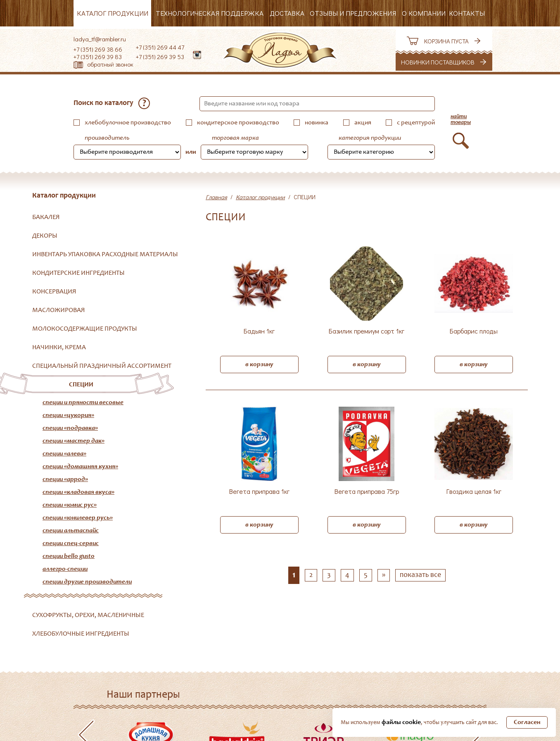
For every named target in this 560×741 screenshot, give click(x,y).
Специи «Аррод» (65, 479)
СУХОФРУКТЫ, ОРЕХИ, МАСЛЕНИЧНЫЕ (88, 615)
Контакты (467, 13)
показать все (420, 575)
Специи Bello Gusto (69, 556)
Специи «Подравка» (70, 428)
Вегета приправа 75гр (367, 492)
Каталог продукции (113, 13)
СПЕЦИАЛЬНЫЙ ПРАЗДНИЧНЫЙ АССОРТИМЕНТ (102, 366)
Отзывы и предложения (353, 13)
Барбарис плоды (474, 331)
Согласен (527, 722)
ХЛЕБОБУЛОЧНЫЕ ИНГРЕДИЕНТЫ (81, 634)
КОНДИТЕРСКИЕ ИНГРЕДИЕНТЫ (78, 273)
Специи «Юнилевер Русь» (78, 518)
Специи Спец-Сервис (71, 543)
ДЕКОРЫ (45, 236)
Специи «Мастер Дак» (74, 441)
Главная (216, 197)
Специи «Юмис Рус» (70, 505)
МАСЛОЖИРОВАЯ (59, 310)
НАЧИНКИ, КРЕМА (59, 348)
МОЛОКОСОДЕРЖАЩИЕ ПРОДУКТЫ (85, 329)
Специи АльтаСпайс (71, 531)
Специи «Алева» (64, 454)
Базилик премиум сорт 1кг (367, 331)
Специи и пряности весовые (83, 403)
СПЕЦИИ (81, 385)
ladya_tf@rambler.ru (100, 39)
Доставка (287, 13)
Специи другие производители (87, 582)
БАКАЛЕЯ (46, 217)
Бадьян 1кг (259, 331)
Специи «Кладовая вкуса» (78, 492)
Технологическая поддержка (210, 13)
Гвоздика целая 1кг (474, 492)
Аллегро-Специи (65, 569)
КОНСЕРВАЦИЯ (54, 292)
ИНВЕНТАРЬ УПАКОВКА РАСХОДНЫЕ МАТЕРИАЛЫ (105, 255)
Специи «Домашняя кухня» (80, 467)
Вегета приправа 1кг (259, 492)
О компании (424, 13)
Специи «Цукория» (68, 415)
